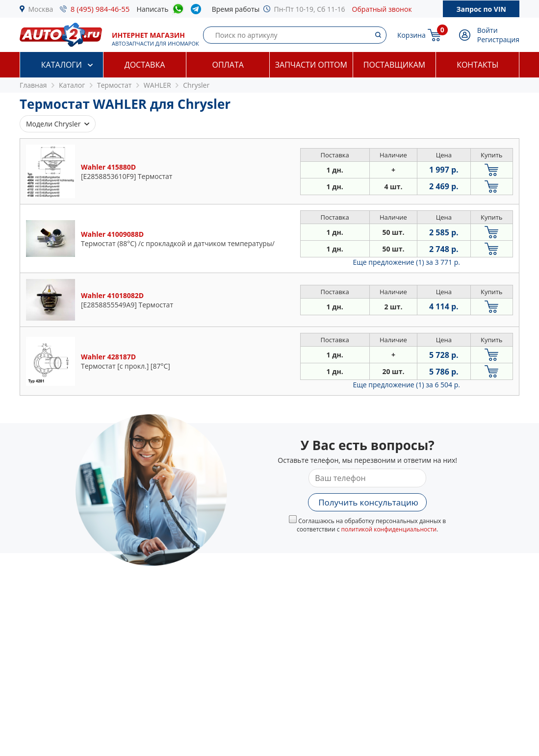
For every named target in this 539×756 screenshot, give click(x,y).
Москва (41, 9)
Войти (488, 30)
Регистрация (498, 39)
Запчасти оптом (311, 65)
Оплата (228, 65)
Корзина (411, 35)
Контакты (477, 65)
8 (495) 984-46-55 (100, 9)
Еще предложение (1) (407, 262)
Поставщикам (394, 65)
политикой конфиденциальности (389, 529)
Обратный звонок (382, 9)
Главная (33, 85)
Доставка (145, 65)
